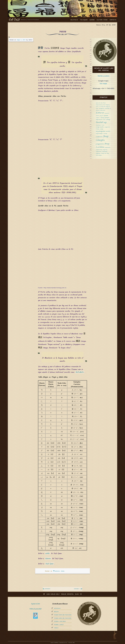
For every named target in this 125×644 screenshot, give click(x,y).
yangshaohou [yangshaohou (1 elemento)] (108, 147)
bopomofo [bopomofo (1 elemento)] (98, 103)
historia (48, 558)
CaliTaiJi (74, 20)
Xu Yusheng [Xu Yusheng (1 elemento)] (105, 134)
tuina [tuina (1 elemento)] (103, 125)
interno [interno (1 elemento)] (97, 116)
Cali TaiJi (14, 19)
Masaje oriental (67, 594)
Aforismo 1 (77, 589)
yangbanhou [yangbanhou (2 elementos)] (99, 137)
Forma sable (59, 625)
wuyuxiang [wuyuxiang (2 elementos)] (99, 134)
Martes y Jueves (104, 76)
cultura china (102, 20)
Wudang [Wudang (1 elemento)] (98, 129)
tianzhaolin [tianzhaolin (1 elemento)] (99, 125)
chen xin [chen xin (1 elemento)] (98, 107)
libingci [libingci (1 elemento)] (97, 118)
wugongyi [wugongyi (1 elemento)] (102, 129)
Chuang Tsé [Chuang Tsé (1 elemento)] (103, 107)
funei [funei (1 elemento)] (97, 109)
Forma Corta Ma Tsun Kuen (63, 615)
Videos (56, 628)
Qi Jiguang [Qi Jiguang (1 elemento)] (102, 118)
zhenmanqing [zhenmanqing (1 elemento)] (99, 155)
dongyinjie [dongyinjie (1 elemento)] (108, 107)
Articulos (57, 608)
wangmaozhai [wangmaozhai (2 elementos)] (100, 127)
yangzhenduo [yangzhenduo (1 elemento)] (99, 152)
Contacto (113, 20)
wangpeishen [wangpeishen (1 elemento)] (107, 127)
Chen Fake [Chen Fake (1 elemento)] (103, 103)
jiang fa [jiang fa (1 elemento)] (101, 116)
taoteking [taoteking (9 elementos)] (101, 122)
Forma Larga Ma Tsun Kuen (63, 618)
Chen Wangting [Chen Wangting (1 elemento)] (106, 105)
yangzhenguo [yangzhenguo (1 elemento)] (105, 152)
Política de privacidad (35, 609)
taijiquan (84, 20)
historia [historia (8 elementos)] (100, 113)
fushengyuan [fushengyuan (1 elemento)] (101, 109)
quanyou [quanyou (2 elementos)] (107, 118)
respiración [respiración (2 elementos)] (99, 120)
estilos (47, 553)
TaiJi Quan (49, 564)
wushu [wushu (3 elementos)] (108, 131)
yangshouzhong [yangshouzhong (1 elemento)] (99, 150)
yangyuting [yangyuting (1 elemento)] (105, 150)
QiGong (92, 20)
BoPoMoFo (80, 372)
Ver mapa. (103, 83)
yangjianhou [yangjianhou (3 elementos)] (100, 144)
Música (56, 612)
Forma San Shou (60, 621)
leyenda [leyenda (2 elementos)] (106, 116)
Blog (77, 594)
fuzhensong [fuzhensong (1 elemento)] (107, 109)
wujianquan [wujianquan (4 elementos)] (101, 131)
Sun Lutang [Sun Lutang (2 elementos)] (106, 120)
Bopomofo (48, 589)
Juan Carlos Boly (53, 594)
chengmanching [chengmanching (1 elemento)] (99, 105)
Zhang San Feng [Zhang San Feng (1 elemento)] (105, 153)
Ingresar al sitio (35, 604)
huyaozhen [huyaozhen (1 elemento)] (107, 113)
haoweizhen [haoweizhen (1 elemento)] (103, 110)
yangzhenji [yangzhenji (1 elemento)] (98, 153)
